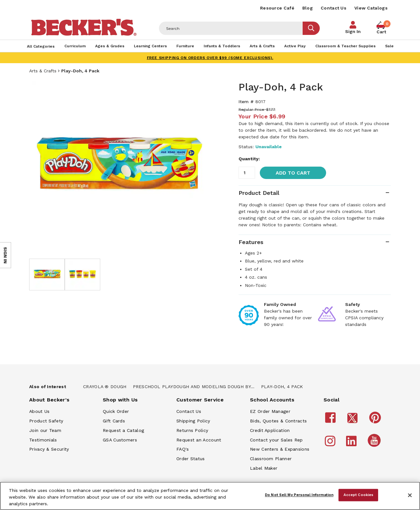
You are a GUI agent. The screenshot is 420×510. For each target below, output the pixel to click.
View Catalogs (371, 8)
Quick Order (116, 411)
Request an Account (199, 440)
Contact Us (334, 8)
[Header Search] (231, 28)
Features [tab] (251, 242)
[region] (210, 496)
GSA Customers (120, 440)
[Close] (410, 495)
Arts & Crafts (43, 71)
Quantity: (249, 159)
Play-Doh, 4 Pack (282, 387)
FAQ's (183, 449)
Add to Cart (293, 173)
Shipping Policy (193, 421)
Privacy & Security (49, 449)
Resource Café (277, 8)
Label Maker (264, 468)
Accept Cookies (359, 495)
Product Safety (46, 421)
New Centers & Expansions (280, 449)
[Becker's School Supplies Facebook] (331, 421)
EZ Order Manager (270, 411)
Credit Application (270, 430)
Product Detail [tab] (259, 193)
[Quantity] (247, 173)
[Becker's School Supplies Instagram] (331, 444)
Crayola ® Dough (105, 387)
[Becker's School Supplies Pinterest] (376, 421)
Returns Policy (192, 430)
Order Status (191, 459)
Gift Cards (114, 421)
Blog (308, 8)
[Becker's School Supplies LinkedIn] (352, 444)
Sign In (353, 31)
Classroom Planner (271, 459)
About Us (39, 411)
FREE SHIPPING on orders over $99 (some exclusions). (210, 58)
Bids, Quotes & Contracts (278, 421)
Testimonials (43, 440)
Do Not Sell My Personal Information (299, 495)
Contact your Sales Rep (276, 440)
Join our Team (45, 430)
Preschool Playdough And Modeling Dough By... (194, 387)
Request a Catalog (123, 430)
